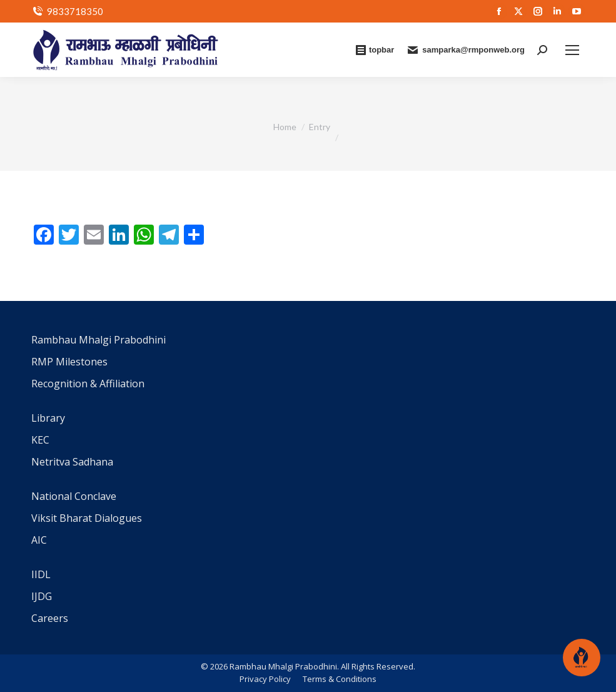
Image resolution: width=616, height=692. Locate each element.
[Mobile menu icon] (572, 50)
